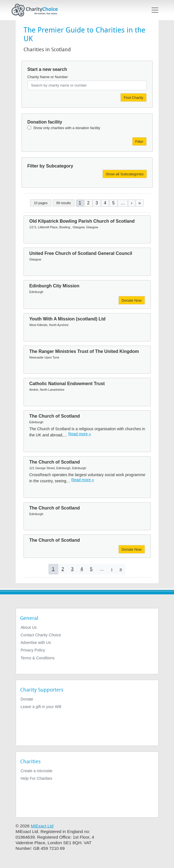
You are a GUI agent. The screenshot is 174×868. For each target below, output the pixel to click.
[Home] (37, 10)
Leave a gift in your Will (41, 707)
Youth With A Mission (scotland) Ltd (68, 319)
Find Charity (133, 98)
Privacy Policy (33, 650)
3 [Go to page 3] (97, 203)
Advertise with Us (36, 643)
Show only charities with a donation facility (67, 128)
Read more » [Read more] (80, 434)
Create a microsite (37, 771)
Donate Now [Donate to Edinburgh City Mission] (132, 300)
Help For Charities (37, 778)
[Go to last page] (140, 203)
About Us (29, 627)
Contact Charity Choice (41, 635)
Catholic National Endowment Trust (67, 384)
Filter (139, 142)
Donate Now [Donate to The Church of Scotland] (132, 549)
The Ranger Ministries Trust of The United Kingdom (84, 351)
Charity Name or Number (48, 77)
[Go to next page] (132, 203)
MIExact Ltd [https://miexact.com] (42, 826)
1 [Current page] (80, 203)
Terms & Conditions (38, 658)
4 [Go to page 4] (105, 203)
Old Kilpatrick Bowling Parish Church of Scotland (82, 221)
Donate (27, 699)
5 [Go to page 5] (113, 203)
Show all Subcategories (125, 174)
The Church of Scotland (55, 416)
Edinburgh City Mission (54, 286)
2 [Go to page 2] (88, 203)
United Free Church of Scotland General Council (81, 253)
